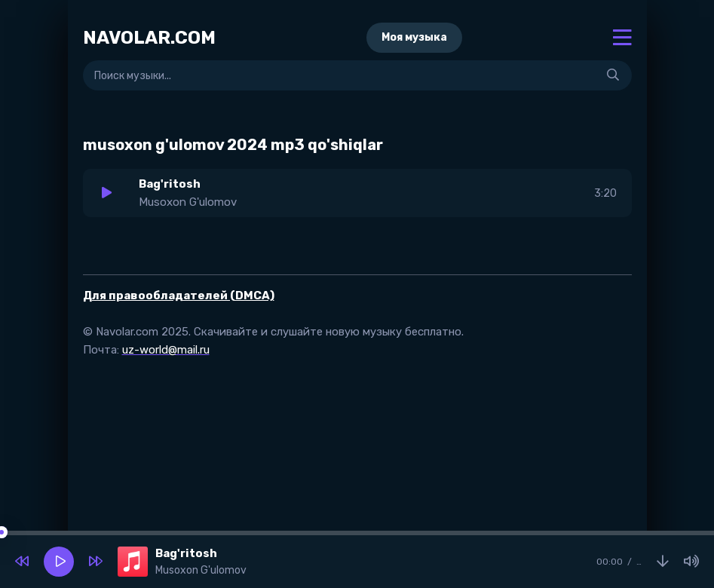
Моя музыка (414, 37)
